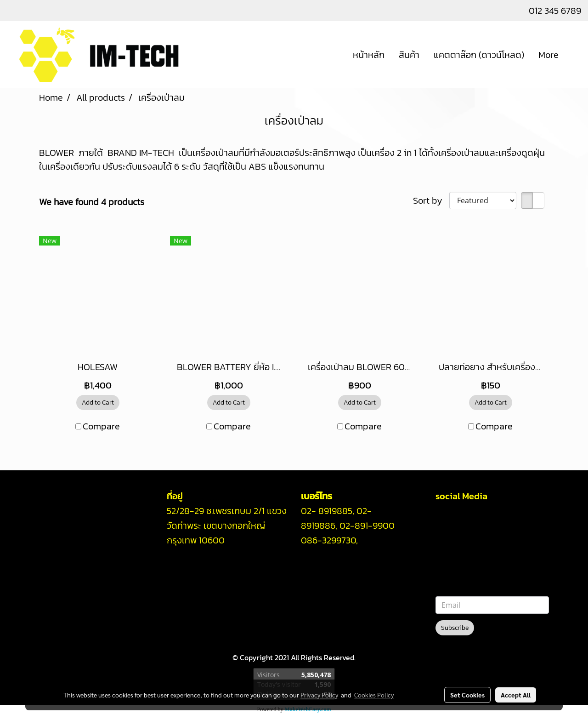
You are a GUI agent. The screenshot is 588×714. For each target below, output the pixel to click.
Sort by (431, 200)
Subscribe (455, 628)
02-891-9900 (367, 526)
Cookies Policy (374, 695)
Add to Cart (98, 403)
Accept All (516, 695)
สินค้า (409, 55)
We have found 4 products (92, 202)
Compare (101, 426)
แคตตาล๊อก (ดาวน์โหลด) (479, 55)
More (548, 55)
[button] (574, 55)
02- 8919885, (328, 511)
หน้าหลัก (369, 55)
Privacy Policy (319, 695)
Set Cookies (467, 695)
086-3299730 (328, 540)
